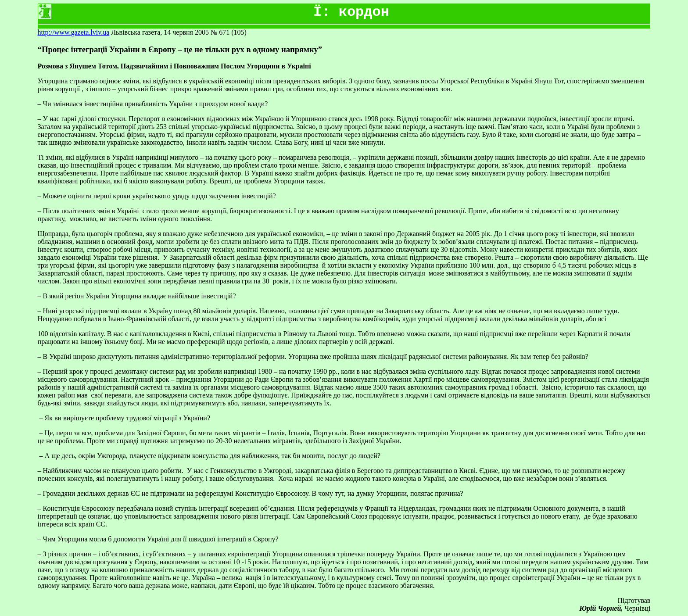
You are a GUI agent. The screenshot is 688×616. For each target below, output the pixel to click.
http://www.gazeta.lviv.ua (74, 32)
